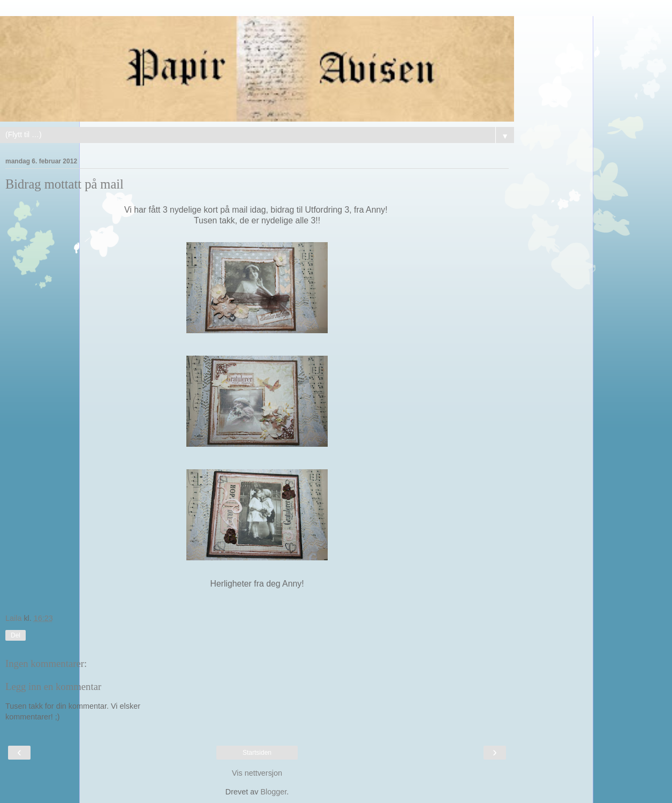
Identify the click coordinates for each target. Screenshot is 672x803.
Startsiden (257, 753)
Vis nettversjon (257, 773)
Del (16, 635)
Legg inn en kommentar (53, 686)
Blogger (273, 792)
